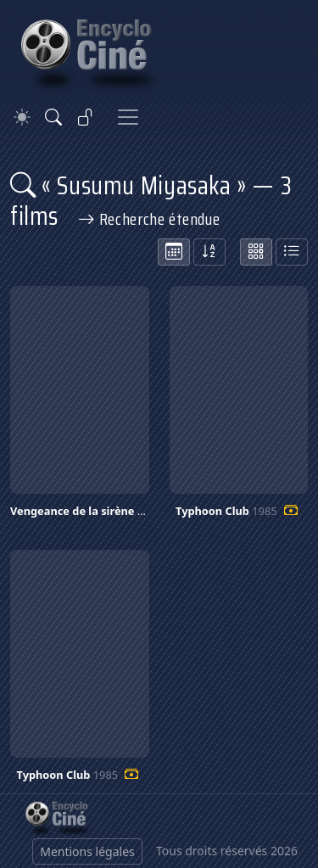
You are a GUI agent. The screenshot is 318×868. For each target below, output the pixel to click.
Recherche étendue (149, 219)
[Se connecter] (86, 117)
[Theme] (22, 118)
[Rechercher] (53, 117)
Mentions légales (87, 851)
